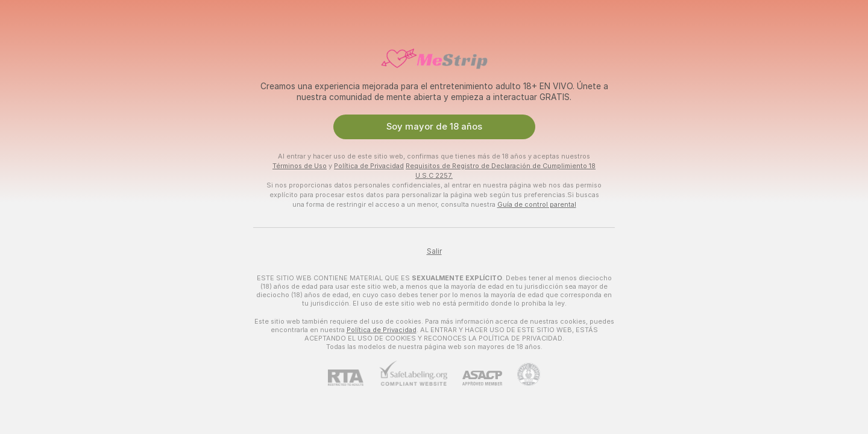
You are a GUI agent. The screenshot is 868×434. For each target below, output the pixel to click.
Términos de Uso (300, 166)
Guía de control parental (537, 204)
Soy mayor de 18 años (434, 127)
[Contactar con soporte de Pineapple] (521, 374)
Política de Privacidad (369, 166)
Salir (434, 251)
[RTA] (353, 378)
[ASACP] (475, 378)
